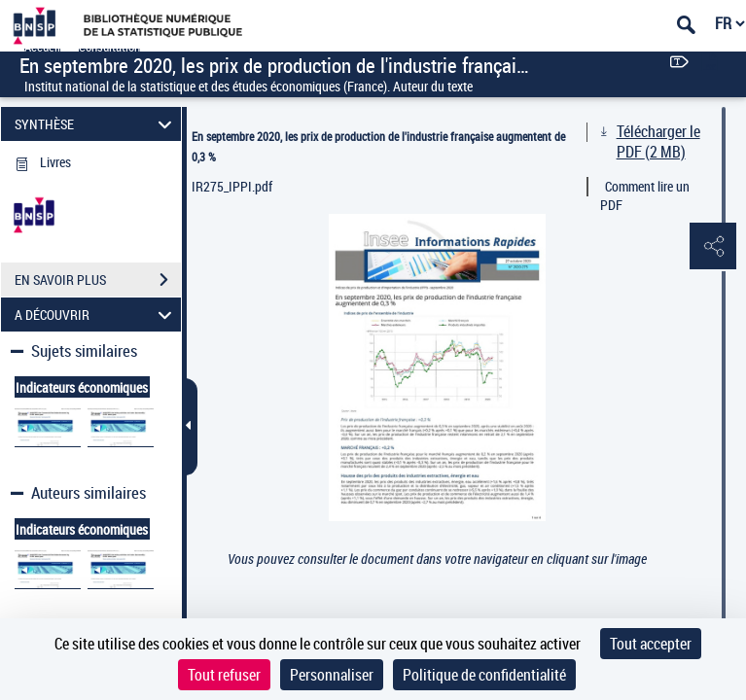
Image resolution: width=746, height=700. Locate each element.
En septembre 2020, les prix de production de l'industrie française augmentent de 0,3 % (378, 146)
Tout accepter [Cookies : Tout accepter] (651, 644)
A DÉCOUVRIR (96, 315)
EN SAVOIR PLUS (98, 280)
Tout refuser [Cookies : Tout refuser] (224, 675)
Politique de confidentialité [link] (484, 675)
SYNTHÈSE (96, 124)
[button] (712, 247)
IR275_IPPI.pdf (232, 186)
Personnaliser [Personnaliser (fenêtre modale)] (332, 675)
